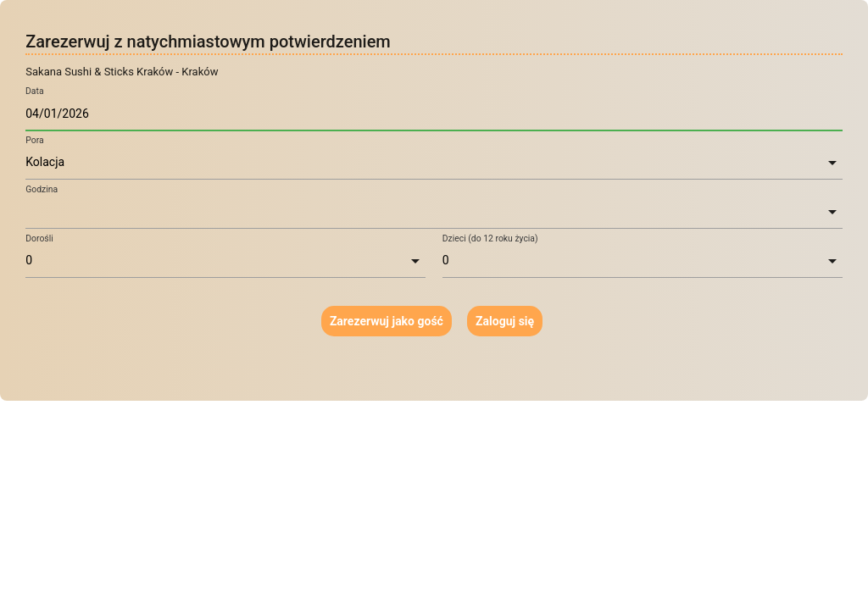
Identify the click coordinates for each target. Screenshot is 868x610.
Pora (34, 140)
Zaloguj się (505, 321)
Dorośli (39, 238)
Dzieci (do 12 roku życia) (490, 238)
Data (35, 91)
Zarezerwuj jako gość (387, 321)
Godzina (42, 189)
